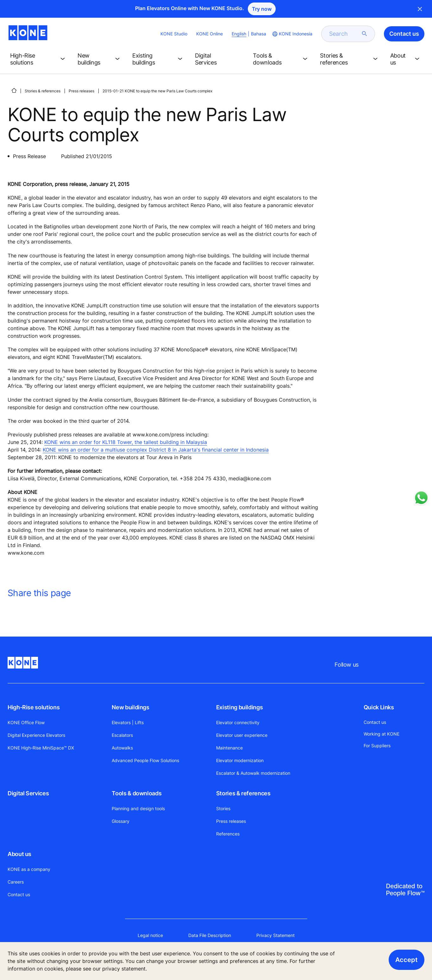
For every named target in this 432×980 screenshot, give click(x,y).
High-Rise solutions (34, 707)
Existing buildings (240, 707)
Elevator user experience (242, 735)
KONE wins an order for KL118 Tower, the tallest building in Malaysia (126, 442)
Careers (16, 882)
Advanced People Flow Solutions (145, 760)
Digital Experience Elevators (36, 735)
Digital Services (28, 793)
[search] (344, 34)
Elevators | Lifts (128, 722)
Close (420, 9)
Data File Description (210, 935)
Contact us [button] (404, 34)
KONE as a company (29, 869)
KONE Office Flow (26, 722)
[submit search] (365, 34)
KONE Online (210, 34)
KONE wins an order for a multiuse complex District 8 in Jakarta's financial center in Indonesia (156, 450)
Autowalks (122, 748)
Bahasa (259, 34)
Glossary (121, 821)
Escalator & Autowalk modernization (253, 773)
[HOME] (14, 90)
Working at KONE (382, 734)
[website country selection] (292, 34)
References (228, 834)
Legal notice (150, 935)
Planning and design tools (138, 808)
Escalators (122, 735)
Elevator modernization (240, 760)
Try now (262, 9)
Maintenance (229, 748)
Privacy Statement (275, 935)
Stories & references (43, 91)
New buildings (130, 707)
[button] (39, 59)
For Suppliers (377, 746)
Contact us (19, 894)
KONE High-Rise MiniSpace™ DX (41, 748)
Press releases (81, 91)
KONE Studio (174, 34)
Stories (223, 808)
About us (19, 854)
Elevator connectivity (238, 722)
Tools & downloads (137, 793)
